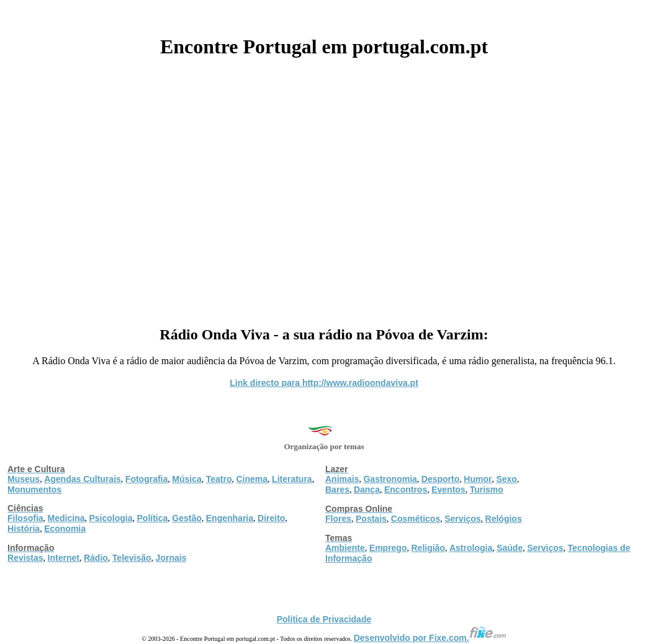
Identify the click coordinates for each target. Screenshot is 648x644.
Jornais (171, 558)
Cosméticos (416, 519)
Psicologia (110, 518)
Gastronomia (390, 479)
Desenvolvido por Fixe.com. (430, 638)
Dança (367, 490)
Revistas (25, 558)
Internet (64, 558)
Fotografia (146, 479)
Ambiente (345, 548)
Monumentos (34, 490)
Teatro (219, 479)
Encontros (406, 490)
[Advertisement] (324, 187)
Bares (337, 490)
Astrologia (471, 548)
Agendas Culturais (83, 479)
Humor (478, 479)
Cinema (252, 479)
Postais (371, 519)
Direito (271, 518)
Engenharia (230, 518)
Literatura (292, 479)
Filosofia (25, 518)
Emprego (388, 548)
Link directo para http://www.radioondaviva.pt (324, 383)
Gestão (187, 518)
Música (187, 479)
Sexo (506, 479)
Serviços (462, 519)
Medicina (66, 518)
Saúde (510, 548)
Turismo (487, 490)
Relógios (504, 519)
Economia (65, 529)
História (24, 529)
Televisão (132, 558)
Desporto (440, 479)
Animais (342, 479)
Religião (428, 548)
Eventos (448, 490)
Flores (338, 519)
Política (153, 518)
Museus (24, 479)
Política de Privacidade (324, 619)
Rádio (96, 558)
